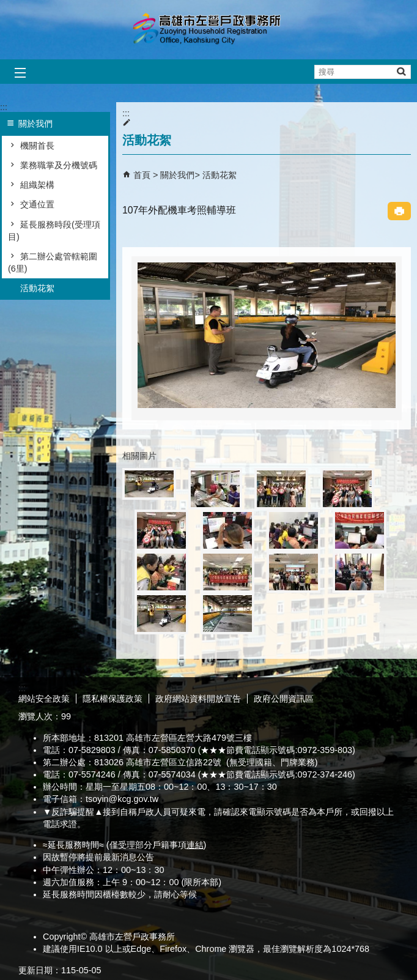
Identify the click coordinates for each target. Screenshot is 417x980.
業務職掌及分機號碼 (59, 165)
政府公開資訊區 (284, 699)
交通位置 (37, 204)
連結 (195, 845)
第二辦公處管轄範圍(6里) (53, 262)
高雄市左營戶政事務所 (208, 30)
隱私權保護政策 (113, 699)
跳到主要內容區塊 (6, 6)
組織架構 (37, 185)
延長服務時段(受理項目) (54, 231)
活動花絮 (37, 288)
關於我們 (177, 175)
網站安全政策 (44, 699)
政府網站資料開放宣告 (198, 699)
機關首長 (37, 146)
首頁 (142, 175)
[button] (401, 71)
